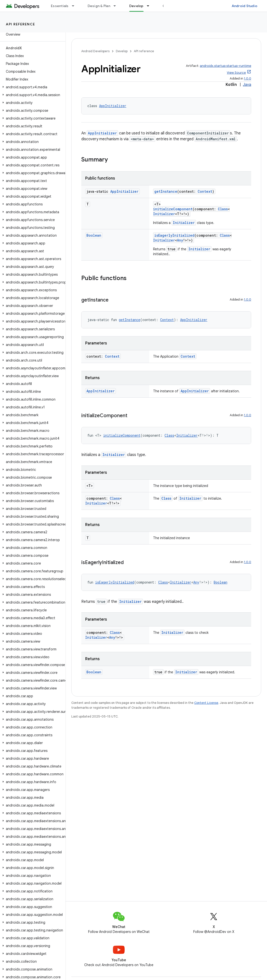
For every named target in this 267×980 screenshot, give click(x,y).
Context (205, 191)
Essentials (60, 6)
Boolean (94, 235)
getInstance (166, 191)
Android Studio (245, 6)
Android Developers (95, 51)
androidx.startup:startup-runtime (226, 66)
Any (180, 240)
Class (223, 209)
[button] (32, 87)
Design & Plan (99, 6)
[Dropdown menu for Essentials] (75, 6)
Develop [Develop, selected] (136, 6)
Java (247, 85)
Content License (206, 703)
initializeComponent (173, 209)
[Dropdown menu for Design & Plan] (117, 6)
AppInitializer (113, 106)
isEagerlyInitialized (174, 235)
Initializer (164, 214)
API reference (21, 24)
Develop (122, 51)
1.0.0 (248, 78)
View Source (236, 73)
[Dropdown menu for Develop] (150, 6)
